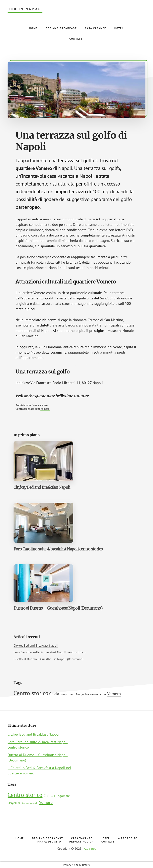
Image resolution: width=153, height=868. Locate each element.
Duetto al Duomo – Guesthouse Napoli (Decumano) (58, 608)
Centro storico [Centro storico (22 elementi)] (31, 693)
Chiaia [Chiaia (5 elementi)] (54, 694)
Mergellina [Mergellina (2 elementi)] (83, 694)
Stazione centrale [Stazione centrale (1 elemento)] (98, 694)
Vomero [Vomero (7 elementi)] (114, 694)
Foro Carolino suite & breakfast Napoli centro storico (58, 549)
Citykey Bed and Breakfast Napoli (42, 487)
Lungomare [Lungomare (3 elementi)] (68, 694)
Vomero (45, 409)
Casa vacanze (40, 405)
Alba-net (90, 848)
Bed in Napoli (25, 9)
